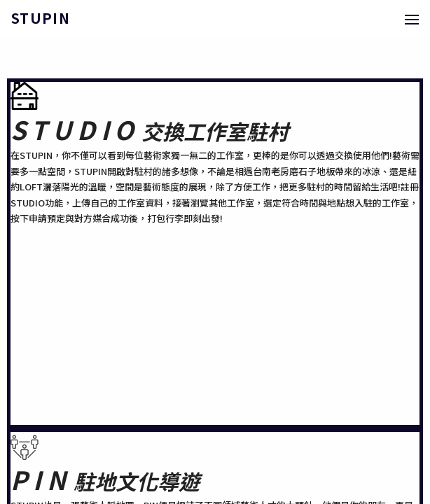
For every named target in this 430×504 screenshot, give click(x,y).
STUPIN (41, 18)
